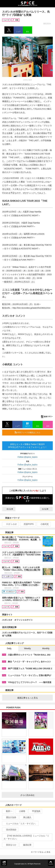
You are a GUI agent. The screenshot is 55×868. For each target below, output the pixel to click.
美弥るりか (10, 845)
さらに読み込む (36, 795)
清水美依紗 (10, 830)
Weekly (28, 648)
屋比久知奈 (10, 817)
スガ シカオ (10, 524)
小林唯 (21, 811)
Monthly (46, 648)
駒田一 (8, 811)
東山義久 (26, 817)
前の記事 (9, 509)
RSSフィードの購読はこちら (33, 432)
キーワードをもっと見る (42, 852)
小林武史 (43, 524)
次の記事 (46, 509)
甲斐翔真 (35, 811)
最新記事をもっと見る (34, 698)
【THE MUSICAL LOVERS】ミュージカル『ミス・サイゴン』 (26, 837)
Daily (9, 648)
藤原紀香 (26, 845)
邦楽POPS (27, 524)
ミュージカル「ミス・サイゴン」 (20, 823)
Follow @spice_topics (28, 457)
